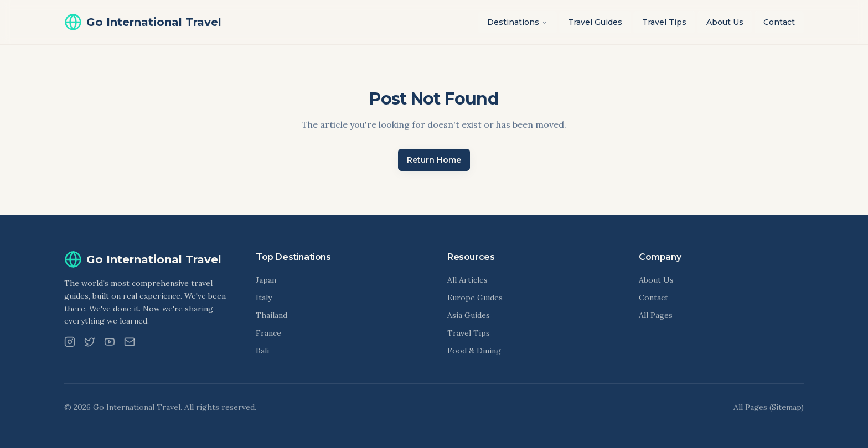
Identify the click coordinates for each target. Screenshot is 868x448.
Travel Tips (664, 22)
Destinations (518, 22)
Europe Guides (475, 298)
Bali (262, 351)
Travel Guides (595, 22)
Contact (779, 22)
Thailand (272, 315)
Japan (266, 280)
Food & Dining (474, 351)
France (268, 333)
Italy (264, 298)
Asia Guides (469, 315)
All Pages (656, 315)
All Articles (467, 280)
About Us (725, 22)
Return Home (434, 160)
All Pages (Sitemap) (769, 407)
